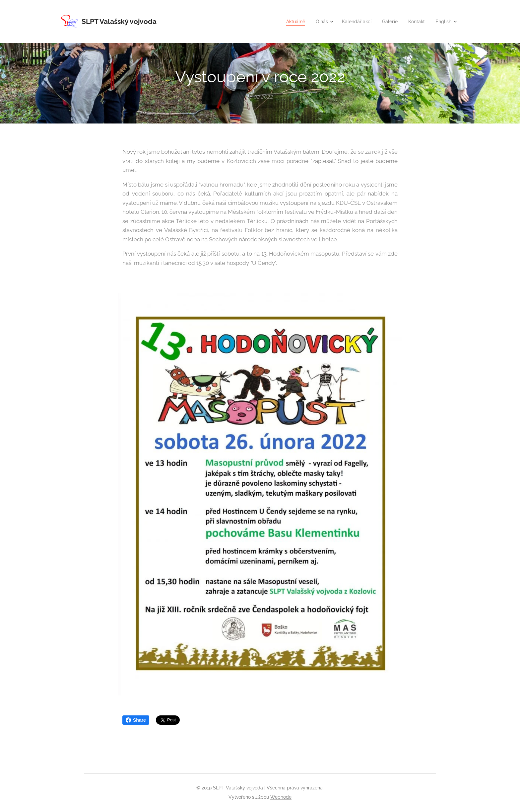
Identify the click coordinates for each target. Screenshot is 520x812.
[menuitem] (288, 22)
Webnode (281, 797)
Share (136, 720)
